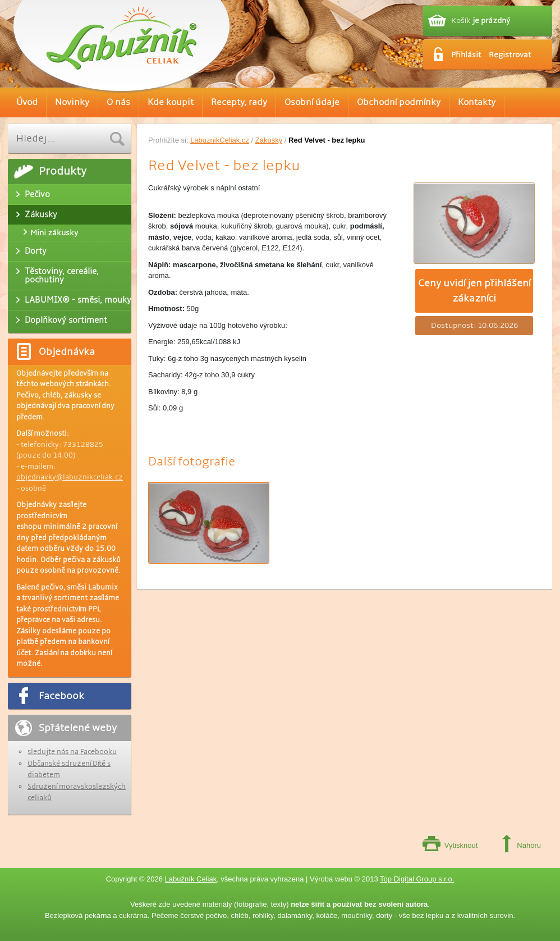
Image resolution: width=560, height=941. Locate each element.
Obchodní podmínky (399, 102)
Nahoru (529, 845)
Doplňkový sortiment (66, 320)
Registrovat (510, 55)
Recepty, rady (239, 102)
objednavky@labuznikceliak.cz (70, 477)
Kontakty (477, 102)
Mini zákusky (54, 233)
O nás (118, 102)
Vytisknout (461, 845)
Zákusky (269, 140)
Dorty (36, 251)
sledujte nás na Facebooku (72, 752)
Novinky (72, 102)
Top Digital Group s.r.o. (417, 879)
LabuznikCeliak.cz (220, 140)
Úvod (27, 102)
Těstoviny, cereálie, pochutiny (62, 275)
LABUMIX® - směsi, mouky (78, 300)
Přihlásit (466, 55)
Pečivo (37, 194)
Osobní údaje (312, 102)
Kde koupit (171, 102)
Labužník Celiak (191, 879)
